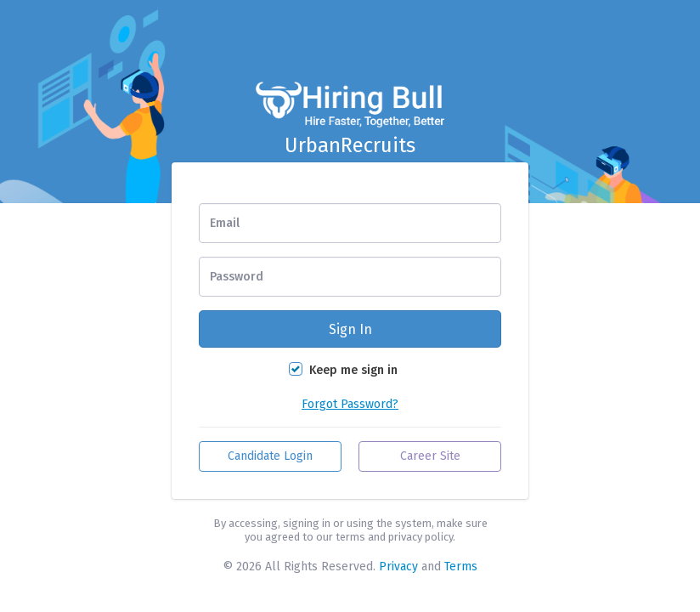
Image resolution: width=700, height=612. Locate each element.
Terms (461, 567)
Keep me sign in (353, 370)
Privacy (398, 567)
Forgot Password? (350, 404)
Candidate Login (270, 456)
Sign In (350, 329)
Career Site (430, 456)
